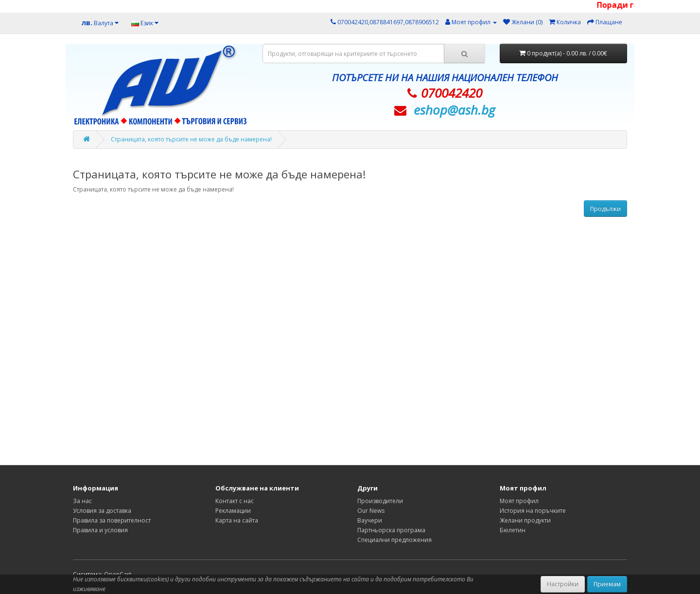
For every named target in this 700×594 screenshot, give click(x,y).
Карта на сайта (237, 520)
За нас (82, 501)
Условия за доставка (102, 511)
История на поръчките (533, 511)
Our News (371, 511)
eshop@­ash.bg (455, 110)
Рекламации (233, 511)
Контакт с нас (235, 501)
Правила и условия (100, 530)
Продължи (605, 209)
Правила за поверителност (112, 520)
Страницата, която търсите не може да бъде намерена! (191, 139)
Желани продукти (525, 520)
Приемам (607, 584)
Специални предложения (394, 540)
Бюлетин (513, 530)
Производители (380, 501)
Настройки (563, 584)
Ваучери (370, 520)
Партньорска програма (391, 530)
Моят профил (519, 501)
